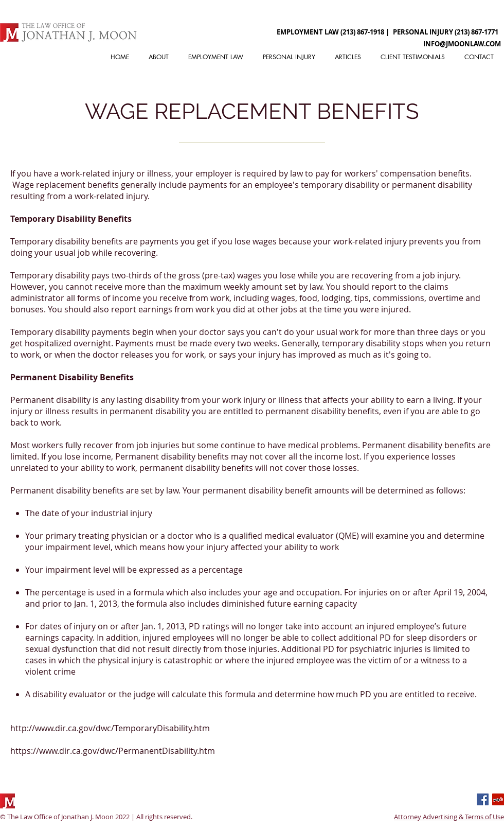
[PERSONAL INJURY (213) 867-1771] (446, 32)
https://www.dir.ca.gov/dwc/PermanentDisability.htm (113, 751)
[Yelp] (498, 799)
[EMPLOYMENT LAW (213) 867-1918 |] (333, 32)
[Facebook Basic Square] (483, 799)
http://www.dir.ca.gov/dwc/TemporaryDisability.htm (110, 728)
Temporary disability (50, 241)
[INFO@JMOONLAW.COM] (462, 44)
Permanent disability (50, 400)
